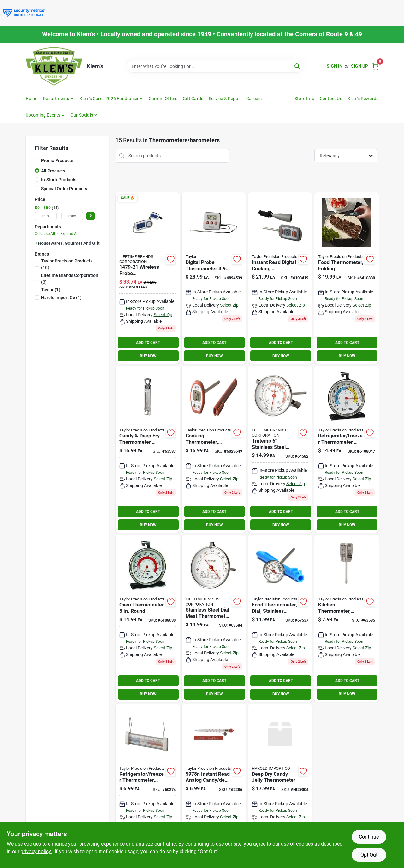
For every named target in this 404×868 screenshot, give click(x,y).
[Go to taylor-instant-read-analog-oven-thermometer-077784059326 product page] (148, 618)
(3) (70, 279)
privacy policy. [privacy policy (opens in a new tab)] (36, 851)
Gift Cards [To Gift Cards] (193, 99)
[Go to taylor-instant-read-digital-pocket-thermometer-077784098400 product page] (214, 449)
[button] (45, 115)
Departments (56, 99)
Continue (369, 837)
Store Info (304, 99)
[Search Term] (215, 66)
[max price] (72, 216)
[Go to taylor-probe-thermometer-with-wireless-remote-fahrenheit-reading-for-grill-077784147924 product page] (148, 278)
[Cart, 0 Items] (376, 66)
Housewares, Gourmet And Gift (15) (73, 243)
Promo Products (57, 160)
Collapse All (45, 234)
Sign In (335, 66)
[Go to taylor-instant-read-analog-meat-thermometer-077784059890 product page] (280, 618)
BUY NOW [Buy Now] (148, 356)
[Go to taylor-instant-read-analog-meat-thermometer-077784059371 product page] (346, 618)
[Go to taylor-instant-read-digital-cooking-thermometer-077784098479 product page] (280, 278)
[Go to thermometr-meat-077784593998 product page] (214, 618)
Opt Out (369, 855)
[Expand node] (36, 243)
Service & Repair (225, 99)
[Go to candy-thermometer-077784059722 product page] (280, 449)
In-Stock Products (59, 180)
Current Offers (163, 99)
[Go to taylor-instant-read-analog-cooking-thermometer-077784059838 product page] (148, 449)
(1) (51, 290)
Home (32, 99)
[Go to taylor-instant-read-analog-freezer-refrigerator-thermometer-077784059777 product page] (148, 785)
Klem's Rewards (363, 99)
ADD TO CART (148, 343)
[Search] (297, 66)
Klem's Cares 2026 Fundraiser (109, 99)
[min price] (46, 216)
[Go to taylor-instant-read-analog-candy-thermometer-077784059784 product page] (214, 785)
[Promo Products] (37, 160)
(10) (67, 264)
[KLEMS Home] (54, 66)
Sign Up (359, 66)
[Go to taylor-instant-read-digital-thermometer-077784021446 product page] (346, 278)
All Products (53, 171)
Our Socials (82, 115)
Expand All (69, 234)
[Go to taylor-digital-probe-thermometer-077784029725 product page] (214, 278)
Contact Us (331, 99)
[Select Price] (91, 216)
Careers (254, 99)
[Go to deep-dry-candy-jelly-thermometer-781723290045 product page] (280, 785)
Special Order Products (64, 189)
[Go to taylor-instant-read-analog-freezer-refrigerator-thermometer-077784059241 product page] (346, 449)
